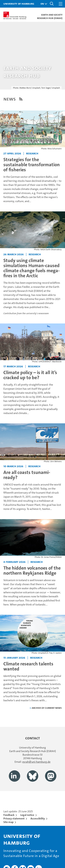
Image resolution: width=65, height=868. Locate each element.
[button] (43, 4)
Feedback (9, 815)
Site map (8, 822)
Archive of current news (47, 708)
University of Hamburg (19, 4)
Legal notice (27, 815)
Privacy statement (14, 818)
